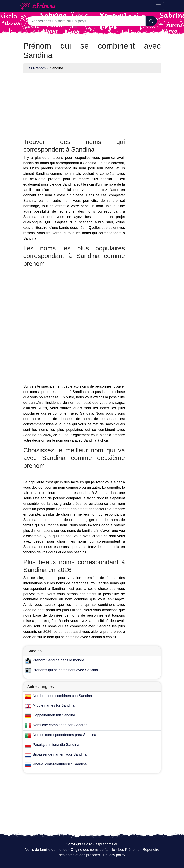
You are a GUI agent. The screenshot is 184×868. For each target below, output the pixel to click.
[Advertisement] (74, 105)
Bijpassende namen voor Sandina (60, 754)
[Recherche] (151, 21)
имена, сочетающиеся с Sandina (60, 764)
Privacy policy (114, 855)
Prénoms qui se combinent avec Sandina (65, 670)
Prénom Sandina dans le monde (59, 660)
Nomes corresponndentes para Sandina (65, 735)
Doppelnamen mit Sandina (54, 715)
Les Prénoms (129, 850)
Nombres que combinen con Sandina (62, 696)
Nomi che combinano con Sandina (60, 725)
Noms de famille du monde (46, 850)
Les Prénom (36, 68)
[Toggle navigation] (158, 6)
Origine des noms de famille (93, 850)
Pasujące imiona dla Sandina (56, 745)
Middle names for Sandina (54, 705)
